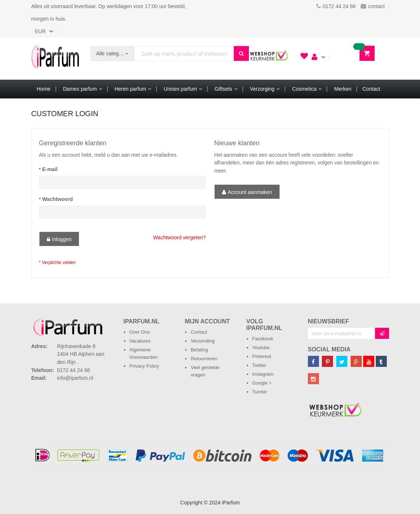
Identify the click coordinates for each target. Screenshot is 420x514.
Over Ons (140, 332)
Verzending (203, 341)
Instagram (263, 374)
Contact (199, 332)
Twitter (259, 365)
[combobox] (184, 54)
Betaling (199, 350)
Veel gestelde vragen (205, 371)
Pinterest (262, 356)
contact (373, 6)
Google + (262, 383)
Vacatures (140, 341)
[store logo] (55, 59)
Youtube (261, 348)
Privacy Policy (144, 366)
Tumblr (260, 392)
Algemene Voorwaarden (144, 353)
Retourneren (204, 359)
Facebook (263, 339)
